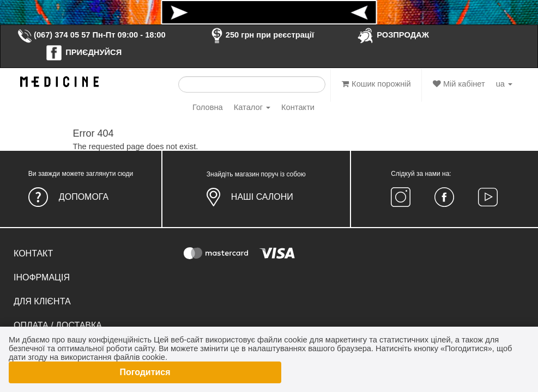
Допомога (84, 197)
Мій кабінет (459, 84)
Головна (208, 107)
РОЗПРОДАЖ (393, 35)
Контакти (298, 107)
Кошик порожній (376, 84)
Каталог (252, 107)
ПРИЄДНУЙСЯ (83, 52)
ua (504, 84)
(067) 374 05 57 (53, 35)
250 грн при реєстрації (261, 35)
